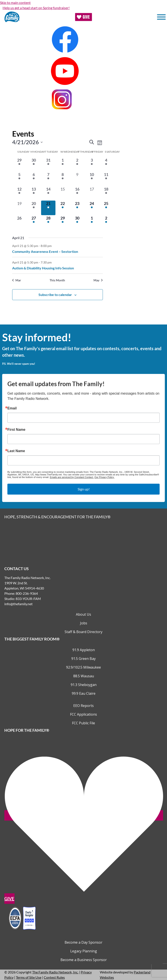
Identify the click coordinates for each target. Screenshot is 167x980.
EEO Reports (83, 706)
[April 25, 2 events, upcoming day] (106, 208)
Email (12, 408)
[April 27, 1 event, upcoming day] (34, 222)
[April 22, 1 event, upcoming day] (63, 208)
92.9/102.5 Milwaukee (83, 667)
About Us (83, 614)
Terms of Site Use (29, 977)
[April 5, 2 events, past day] (19, 179)
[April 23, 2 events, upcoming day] (77, 208)
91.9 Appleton (84, 650)
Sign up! (84, 489)
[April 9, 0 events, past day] (77, 179)
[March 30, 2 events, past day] (34, 165)
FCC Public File (83, 723)
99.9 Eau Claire (84, 693)
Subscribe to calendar (55, 295)
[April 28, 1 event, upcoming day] (48, 222)
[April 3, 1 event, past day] (92, 165)
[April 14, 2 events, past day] (48, 193)
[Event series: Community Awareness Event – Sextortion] (54, 246)
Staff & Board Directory (83, 632)
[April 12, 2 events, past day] (19, 193)
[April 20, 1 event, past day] (34, 208)
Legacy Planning (84, 951)
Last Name (16, 451)
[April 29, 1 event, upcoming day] (63, 222)
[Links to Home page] (83, 542)
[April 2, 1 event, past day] (77, 165)
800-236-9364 (27, 593)
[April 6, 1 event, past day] (34, 179)
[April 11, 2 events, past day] (106, 179)
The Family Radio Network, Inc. (55, 972)
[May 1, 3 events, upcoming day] (92, 222)
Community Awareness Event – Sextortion (45, 251)
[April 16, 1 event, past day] (77, 193)
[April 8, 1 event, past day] (63, 179)
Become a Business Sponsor (84, 960)
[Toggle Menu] (161, 17)
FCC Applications (83, 714)
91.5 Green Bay (83, 659)
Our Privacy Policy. (104, 477)
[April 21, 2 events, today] (48, 208)
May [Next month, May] (98, 280)
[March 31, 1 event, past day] (48, 165)
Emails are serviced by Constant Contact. (72, 477)
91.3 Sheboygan (84, 685)
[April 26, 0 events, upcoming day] (19, 222)
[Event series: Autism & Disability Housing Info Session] (54, 262)
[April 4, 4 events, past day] (106, 165)
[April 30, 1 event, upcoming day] (77, 222)
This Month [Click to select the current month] (57, 280)
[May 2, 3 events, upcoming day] (106, 222)
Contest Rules (54, 977)
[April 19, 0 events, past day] (19, 208)
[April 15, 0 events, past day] (63, 193)
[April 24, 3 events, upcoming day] (92, 208)
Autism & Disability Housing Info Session (43, 268)
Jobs (84, 623)
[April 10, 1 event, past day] (92, 179)
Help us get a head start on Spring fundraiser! (36, 8)
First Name (16, 430)
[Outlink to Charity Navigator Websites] (22, 918)
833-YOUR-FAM (28, 599)
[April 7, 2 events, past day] (48, 179)
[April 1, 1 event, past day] (63, 165)
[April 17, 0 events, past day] (92, 193)
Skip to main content (15, 3)
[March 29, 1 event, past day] (19, 165)
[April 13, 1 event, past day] (34, 193)
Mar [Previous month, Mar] (17, 280)
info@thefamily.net (18, 604)
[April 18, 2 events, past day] (106, 193)
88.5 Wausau (84, 676)
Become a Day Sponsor (83, 942)
